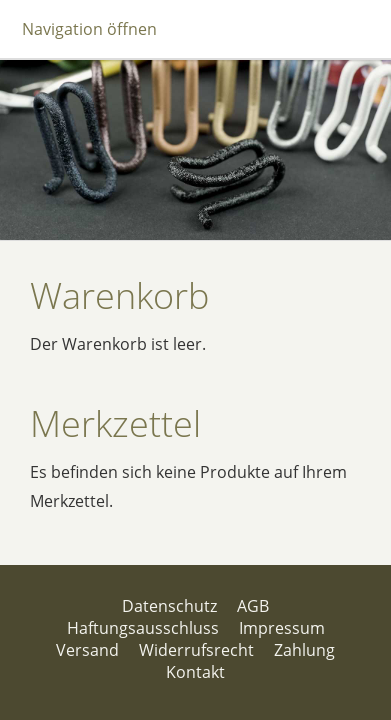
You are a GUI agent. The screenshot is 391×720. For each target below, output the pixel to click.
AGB (253, 606)
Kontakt (195, 672)
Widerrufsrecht (196, 650)
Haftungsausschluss (143, 628)
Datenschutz (169, 606)
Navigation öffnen (89, 29)
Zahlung (304, 650)
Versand (87, 650)
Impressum (282, 628)
